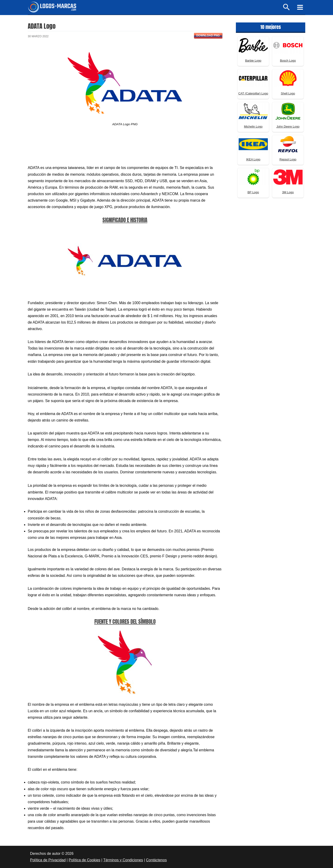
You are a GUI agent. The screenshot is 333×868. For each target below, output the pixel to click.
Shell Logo (288, 93)
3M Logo (288, 192)
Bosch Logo (288, 61)
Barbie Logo (253, 61)
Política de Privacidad (48, 860)
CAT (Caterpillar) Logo (253, 93)
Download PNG (208, 35)
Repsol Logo (288, 159)
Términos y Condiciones (123, 860)
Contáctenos (156, 860)
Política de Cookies (85, 860)
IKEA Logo (253, 159)
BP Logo (253, 192)
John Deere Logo (288, 126)
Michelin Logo (253, 126)
